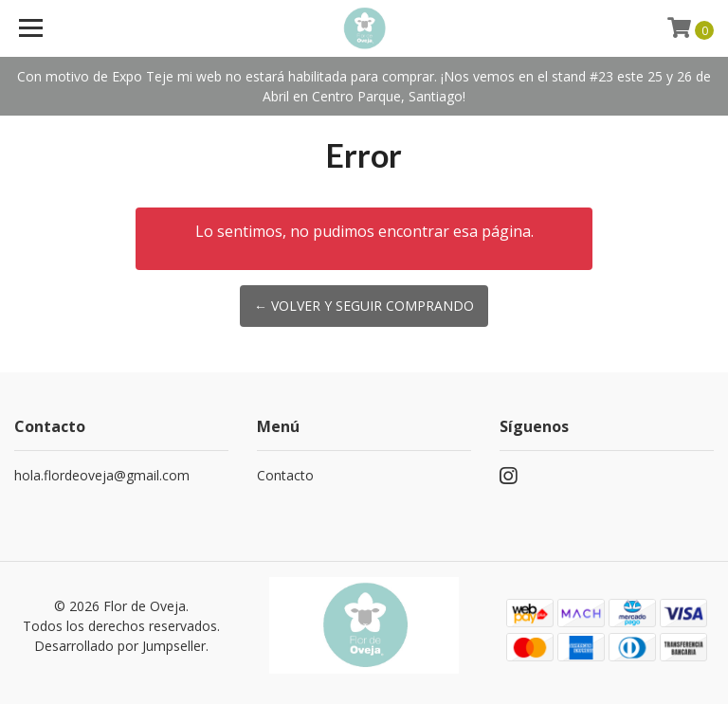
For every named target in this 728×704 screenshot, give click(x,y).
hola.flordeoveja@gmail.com (102, 475)
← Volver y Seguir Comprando (364, 306)
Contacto (285, 475)
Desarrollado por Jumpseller (120, 646)
